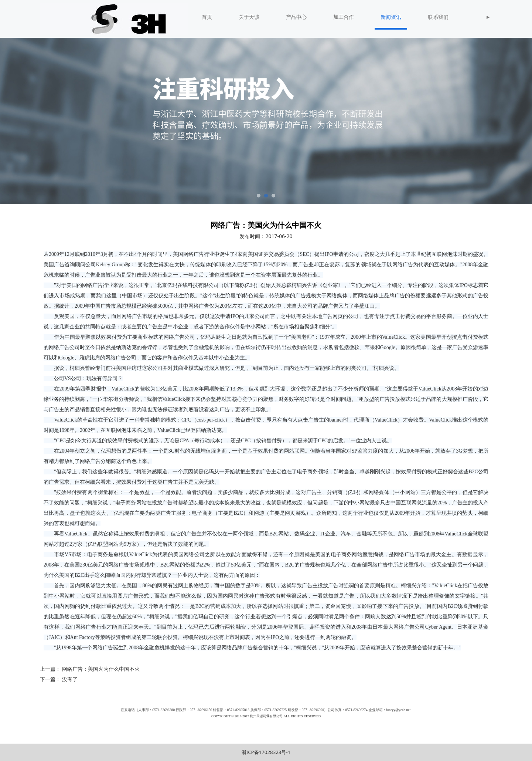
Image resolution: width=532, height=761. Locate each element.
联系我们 (438, 17)
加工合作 (344, 17)
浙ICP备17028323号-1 (266, 752)
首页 (207, 17)
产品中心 (296, 17)
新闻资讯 (391, 17)
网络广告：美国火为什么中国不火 (101, 669)
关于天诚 (249, 17)
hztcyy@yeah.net (334, 713)
